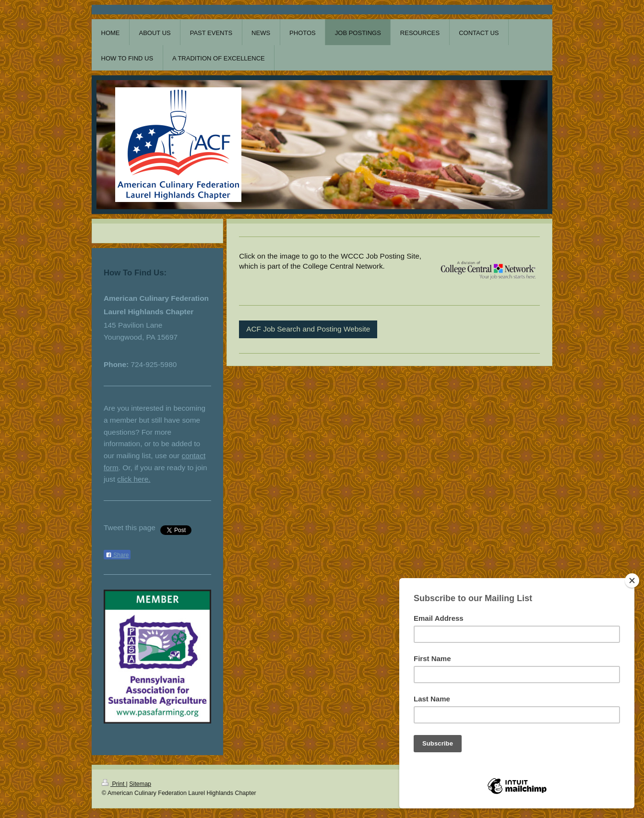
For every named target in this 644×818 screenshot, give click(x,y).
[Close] (632, 581)
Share (117, 555)
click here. (134, 479)
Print (114, 784)
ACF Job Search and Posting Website (308, 329)
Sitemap (140, 784)
